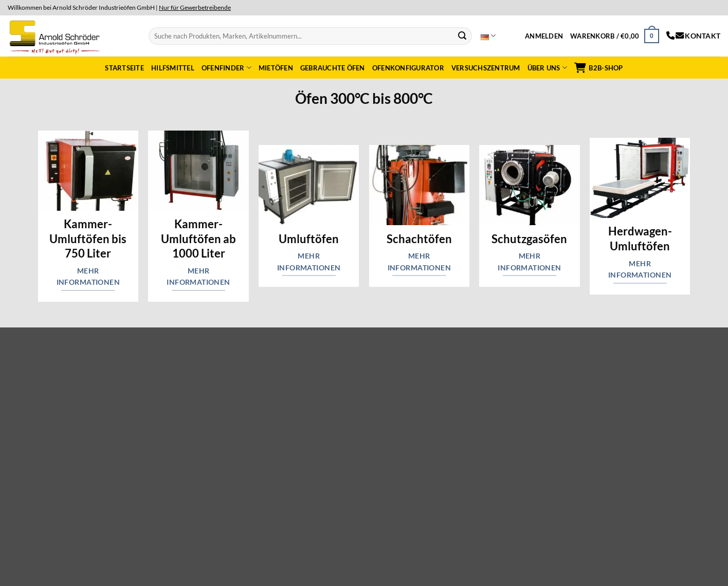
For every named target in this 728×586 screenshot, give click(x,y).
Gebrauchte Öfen (333, 68)
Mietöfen (276, 68)
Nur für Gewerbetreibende (195, 7)
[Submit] (462, 36)
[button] (544, 36)
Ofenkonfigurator (408, 68)
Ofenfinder (226, 68)
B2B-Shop (598, 68)
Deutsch (488, 36)
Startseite (124, 68)
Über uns (548, 68)
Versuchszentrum (486, 68)
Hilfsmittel (173, 68)
